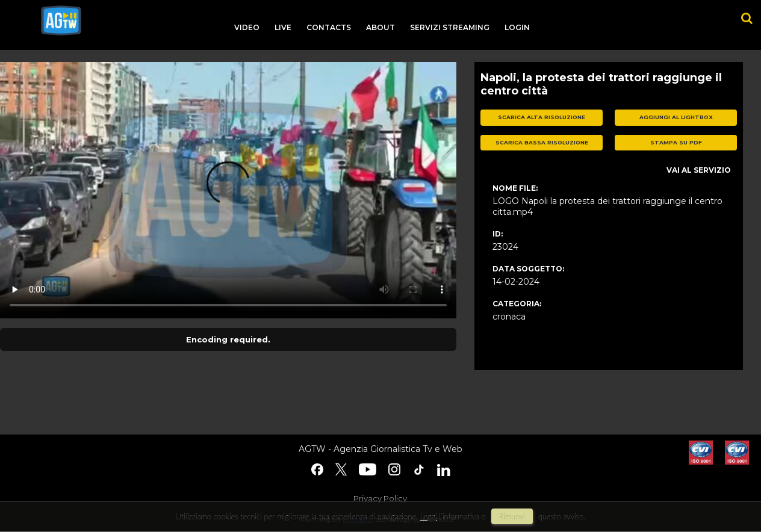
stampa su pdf (676, 142)
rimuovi (512, 516)
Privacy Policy (380, 498)
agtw (61, 20)
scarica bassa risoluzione (542, 142)
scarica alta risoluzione (542, 117)
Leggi (429, 516)
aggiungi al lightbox (676, 117)
